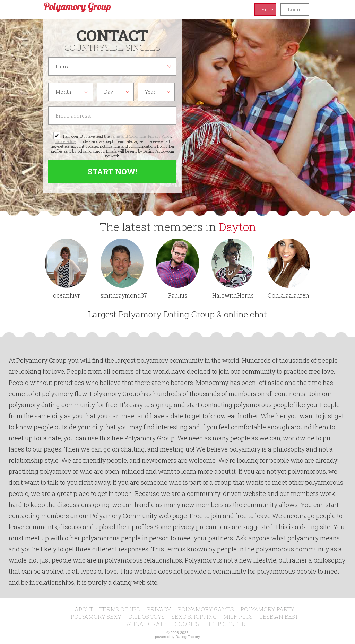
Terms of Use (120, 609)
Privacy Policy (159, 136)
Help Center (226, 624)
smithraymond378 (122, 295)
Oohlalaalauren (288, 295)
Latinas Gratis (145, 624)
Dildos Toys (146, 616)
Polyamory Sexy (96, 616)
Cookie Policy (65, 141)
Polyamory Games (206, 609)
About (84, 609)
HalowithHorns (233, 295)
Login (295, 10)
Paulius (178, 295)
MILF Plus (238, 616)
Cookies (187, 624)
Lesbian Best (279, 616)
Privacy (159, 609)
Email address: (112, 116)
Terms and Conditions (128, 136)
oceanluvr (67, 295)
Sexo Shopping (194, 616)
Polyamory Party (267, 609)
